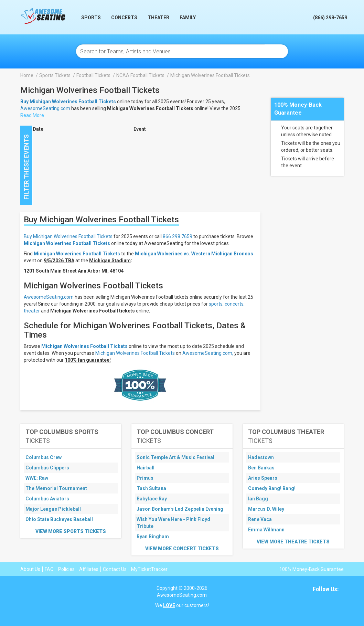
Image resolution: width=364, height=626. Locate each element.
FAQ (49, 569)
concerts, (235, 304)
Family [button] (188, 18)
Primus (145, 478)
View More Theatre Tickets (293, 542)
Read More (32, 115)
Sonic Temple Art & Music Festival (175, 457)
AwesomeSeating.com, (208, 353)
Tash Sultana (151, 488)
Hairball (146, 468)
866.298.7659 (178, 236)
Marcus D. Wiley (266, 509)
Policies (66, 569)
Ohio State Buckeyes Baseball (59, 519)
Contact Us (115, 569)
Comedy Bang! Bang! (272, 488)
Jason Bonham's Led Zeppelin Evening (180, 509)
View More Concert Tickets (182, 549)
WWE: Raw (37, 478)
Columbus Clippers (47, 468)
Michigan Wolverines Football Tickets (67, 243)
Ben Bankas (261, 468)
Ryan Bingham (153, 537)
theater (32, 311)
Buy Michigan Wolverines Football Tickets (68, 236)
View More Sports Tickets (71, 531)
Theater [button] (158, 18)
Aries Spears (263, 478)
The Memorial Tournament (56, 488)
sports (216, 304)
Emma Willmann (266, 530)
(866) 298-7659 (330, 18)
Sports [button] (91, 18)
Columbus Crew (44, 457)
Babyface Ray (152, 499)
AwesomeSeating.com (45, 108)
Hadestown (261, 457)
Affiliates (89, 569)
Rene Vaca (260, 519)
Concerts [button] (124, 18)
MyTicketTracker (149, 569)
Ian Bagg (258, 499)
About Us (30, 569)
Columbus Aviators (47, 499)
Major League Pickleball (53, 509)
